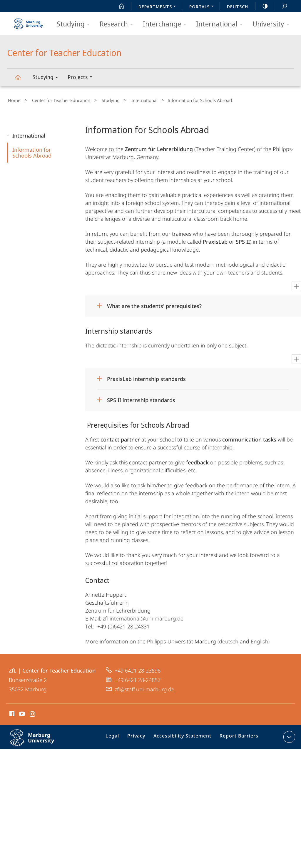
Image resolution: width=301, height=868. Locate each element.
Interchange (166, 24)
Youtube (21, 713)
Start (118, 6)
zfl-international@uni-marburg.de (143, 617)
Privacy (142, 737)
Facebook (11, 713)
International (221, 24)
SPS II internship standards (141, 399)
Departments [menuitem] (159, 7)
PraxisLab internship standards (146, 377)
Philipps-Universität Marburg (38, 741)
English (259, 640)
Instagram (33, 713)
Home (13, 100)
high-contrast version (262, 6)
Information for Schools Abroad (32, 151)
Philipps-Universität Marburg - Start (29, 22)
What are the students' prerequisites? (154, 305)
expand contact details (289, 735)
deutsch (229, 640)
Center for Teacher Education (21, 80)
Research (118, 24)
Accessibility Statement (185, 737)
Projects (82, 78)
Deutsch (238, 6)
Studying (75, 24)
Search (281, 6)
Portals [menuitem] (203, 7)
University (273, 24)
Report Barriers (237, 737)
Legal (120, 737)
